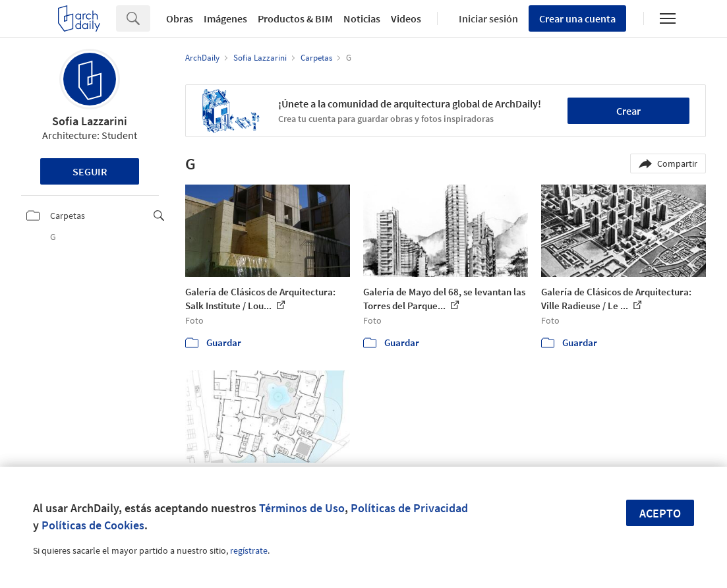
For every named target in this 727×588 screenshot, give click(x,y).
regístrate (249, 550)
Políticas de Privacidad (409, 508)
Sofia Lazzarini (90, 121)
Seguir (90, 171)
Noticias (362, 18)
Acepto (660, 513)
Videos (406, 18)
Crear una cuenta (577, 18)
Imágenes (225, 18)
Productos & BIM (295, 18)
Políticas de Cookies (93, 525)
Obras (180, 18)
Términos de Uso (302, 508)
